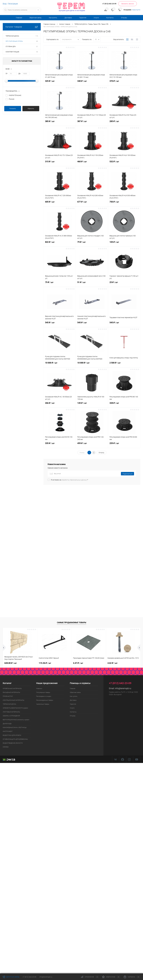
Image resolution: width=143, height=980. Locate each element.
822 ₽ (60, 243)
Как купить (53, 18)
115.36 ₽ (45, 663)
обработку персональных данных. (74, 480)
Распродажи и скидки (44, 696)
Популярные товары (43, 692)
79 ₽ (92, 243)
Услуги (96, 18)
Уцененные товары (43, 704)
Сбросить (31, 109)
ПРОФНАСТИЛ (8, 696)
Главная (19, 18)
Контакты (110, 18)
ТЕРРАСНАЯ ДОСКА (12, 36)
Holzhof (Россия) (15, 95)
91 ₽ (92, 284)
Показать (13, 109)
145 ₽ (92, 404)
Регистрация (13, 4)
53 (37, 52)
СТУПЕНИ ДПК (11, 46)
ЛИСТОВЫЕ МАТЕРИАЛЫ (11, 712)
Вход (5, 4)
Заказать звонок (128, 4)
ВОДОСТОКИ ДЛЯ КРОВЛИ (12, 735)
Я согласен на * (69, 480)
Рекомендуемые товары (45, 700)
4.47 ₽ (78, 663)
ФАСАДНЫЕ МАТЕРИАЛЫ (11, 692)
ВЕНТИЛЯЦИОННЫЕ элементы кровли (16, 720)
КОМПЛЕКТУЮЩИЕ (12, 52)
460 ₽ (92, 163)
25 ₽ (124, 284)
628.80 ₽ (11, 663)
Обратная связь (35, 18)
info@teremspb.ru (123, 688)
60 (37, 41)
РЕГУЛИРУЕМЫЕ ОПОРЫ (14, 41)
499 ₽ (92, 445)
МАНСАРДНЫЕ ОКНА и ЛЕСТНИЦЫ (15, 727)
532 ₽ (124, 163)
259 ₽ (124, 445)
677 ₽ (92, 203)
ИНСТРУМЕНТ (8, 731)
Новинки (39, 688)
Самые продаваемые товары (72, 623)
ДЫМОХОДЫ (7, 724)
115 (37, 36)
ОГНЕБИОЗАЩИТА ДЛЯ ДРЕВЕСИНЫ (15, 739)
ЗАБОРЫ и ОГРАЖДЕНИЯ (11, 716)
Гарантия (83, 18)
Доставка (68, 18)
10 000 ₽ (60, 364)
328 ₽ (124, 404)
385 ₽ (60, 123)
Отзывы (124, 18)
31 (37, 46)
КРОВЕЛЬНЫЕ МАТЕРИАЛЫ (12, 688)
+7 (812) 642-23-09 (29, 977)
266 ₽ (60, 404)
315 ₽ (60, 163)
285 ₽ (124, 123)
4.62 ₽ (112, 663)
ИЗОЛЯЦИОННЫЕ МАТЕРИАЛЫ (14, 700)
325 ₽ (60, 82)
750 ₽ (124, 203)
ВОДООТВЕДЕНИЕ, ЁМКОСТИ (13, 743)
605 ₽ (60, 203)
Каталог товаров (22, 27)
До (19, 73)
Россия (12, 99)
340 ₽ (92, 82)
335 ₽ (60, 445)
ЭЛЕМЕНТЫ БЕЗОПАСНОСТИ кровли (15, 708)
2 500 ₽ (124, 364)
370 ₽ (124, 82)
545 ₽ (60, 324)
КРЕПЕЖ (6, 747)
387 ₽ (92, 123)
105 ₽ (124, 243)
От (7, 73)
